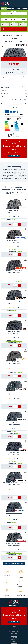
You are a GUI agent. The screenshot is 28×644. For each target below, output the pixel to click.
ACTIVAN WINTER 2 (14, 513)
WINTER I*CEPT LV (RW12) (14, 301)
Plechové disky (10, 8)
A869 (14, 422)
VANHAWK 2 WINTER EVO (14, 543)
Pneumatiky (4, 8)
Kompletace (17, 8)
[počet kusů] (15, 225)
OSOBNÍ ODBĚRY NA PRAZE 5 (15, 73)
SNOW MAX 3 (14, 331)
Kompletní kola (14, 638)
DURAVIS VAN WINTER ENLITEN (14, 483)
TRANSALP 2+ (14, 453)
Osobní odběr (24, 8)
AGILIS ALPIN (14, 210)
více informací (14, 149)
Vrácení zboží (14, 640)
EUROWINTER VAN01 (14, 241)
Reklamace (14, 641)
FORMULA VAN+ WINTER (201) (14, 362)
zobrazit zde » (19, 194)
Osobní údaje (14, 628)
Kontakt (14, 626)
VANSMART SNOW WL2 (14, 271)
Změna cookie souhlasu (14, 632)
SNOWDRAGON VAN (14, 392)
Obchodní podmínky (14, 630)
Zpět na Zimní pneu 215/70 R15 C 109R (14, 564)
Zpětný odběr (14, 633)
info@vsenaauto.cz (15, 605)
